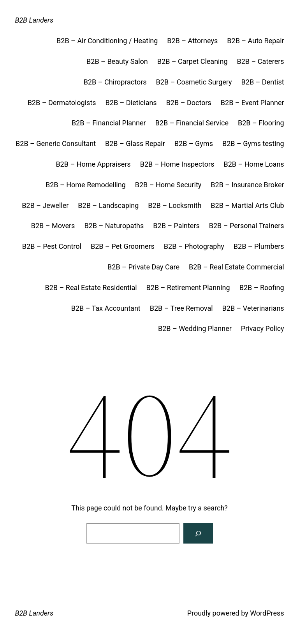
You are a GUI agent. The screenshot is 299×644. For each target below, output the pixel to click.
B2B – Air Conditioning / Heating (107, 41)
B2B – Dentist (263, 82)
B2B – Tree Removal (181, 308)
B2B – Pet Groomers (123, 246)
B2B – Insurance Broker (247, 185)
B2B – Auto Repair (255, 41)
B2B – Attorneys (192, 41)
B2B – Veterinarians (253, 308)
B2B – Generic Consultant (56, 143)
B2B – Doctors (189, 103)
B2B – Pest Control (52, 246)
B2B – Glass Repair (135, 143)
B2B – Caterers (261, 61)
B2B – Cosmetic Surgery (194, 82)
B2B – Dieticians (131, 103)
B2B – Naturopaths (114, 226)
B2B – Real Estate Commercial (237, 267)
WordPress (267, 613)
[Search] (198, 533)
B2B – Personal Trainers (247, 226)
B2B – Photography (194, 246)
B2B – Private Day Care (143, 267)
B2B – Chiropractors (115, 82)
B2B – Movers (53, 226)
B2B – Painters (176, 226)
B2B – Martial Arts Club (247, 205)
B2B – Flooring (261, 123)
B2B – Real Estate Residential (91, 288)
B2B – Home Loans (254, 164)
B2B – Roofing (262, 288)
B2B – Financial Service (192, 123)
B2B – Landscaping (108, 205)
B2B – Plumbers (259, 246)
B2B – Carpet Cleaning (193, 61)
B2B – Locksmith (175, 205)
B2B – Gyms (194, 143)
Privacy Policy (263, 328)
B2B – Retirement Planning (188, 288)
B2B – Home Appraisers (93, 164)
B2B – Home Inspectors (177, 164)
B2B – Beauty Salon (117, 61)
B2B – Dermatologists (62, 103)
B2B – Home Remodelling (86, 185)
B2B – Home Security (168, 185)
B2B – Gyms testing (253, 143)
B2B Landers (34, 20)
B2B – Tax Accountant (106, 308)
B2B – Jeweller (45, 205)
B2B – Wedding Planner (195, 328)
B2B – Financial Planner (109, 123)
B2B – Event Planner (252, 103)
